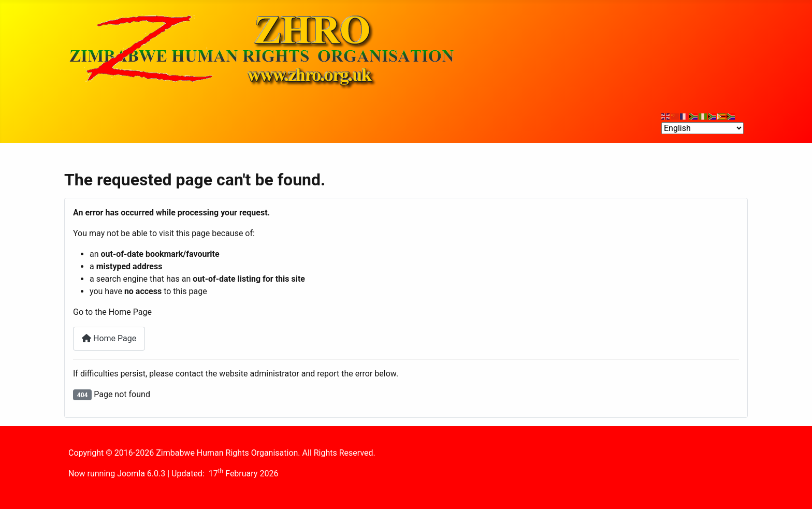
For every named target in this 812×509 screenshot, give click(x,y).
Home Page (109, 338)
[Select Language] (702, 128)
